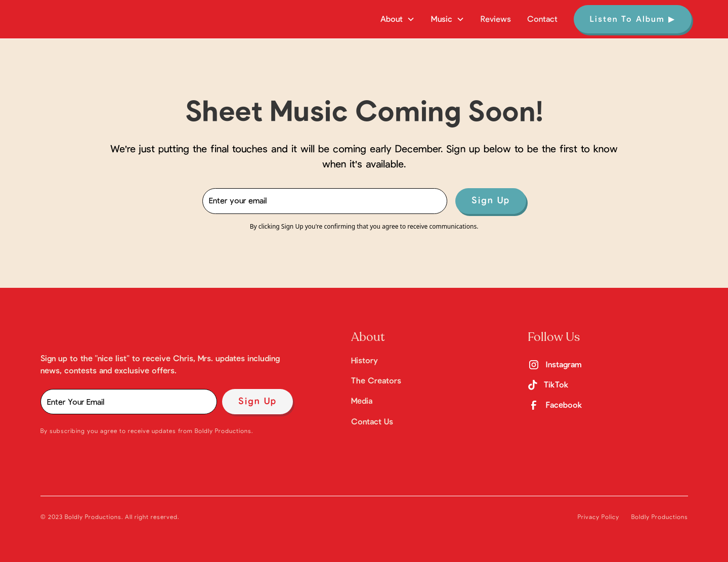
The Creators (376, 381)
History (365, 361)
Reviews (496, 19)
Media (362, 401)
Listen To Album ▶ (633, 19)
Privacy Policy (598, 517)
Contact (542, 19)
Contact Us (372, 422)
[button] (398, 19)
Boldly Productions (660, 517)
